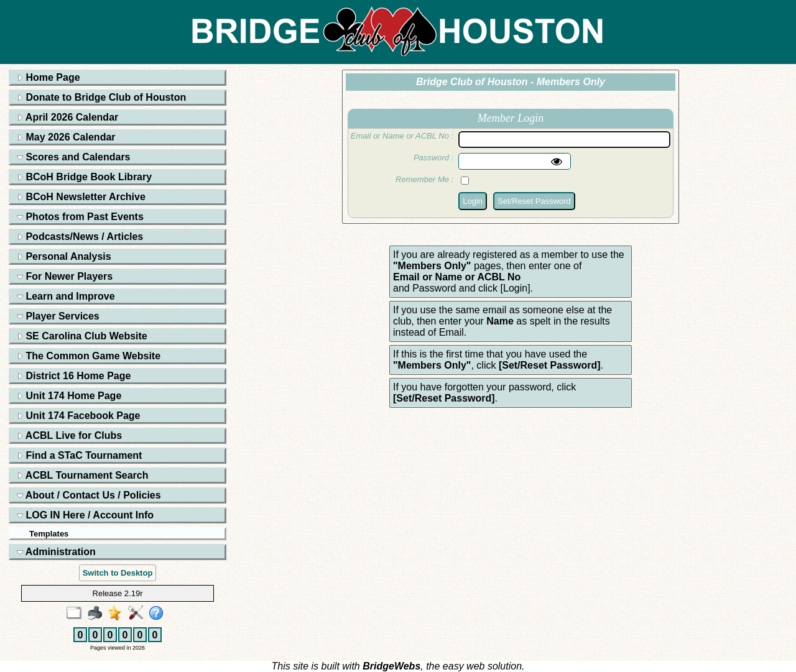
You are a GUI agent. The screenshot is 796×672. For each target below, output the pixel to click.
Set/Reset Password (534, 201)
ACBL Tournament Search (83, 475)
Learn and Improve (66, 296)
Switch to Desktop (118, 573)
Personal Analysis (64, 256)
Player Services (58, 316)
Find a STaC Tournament (79, 455)
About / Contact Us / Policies (89, 495)
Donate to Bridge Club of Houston (101, 97)
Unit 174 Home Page (69, 396)
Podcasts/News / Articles (80, 237)
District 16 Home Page (74, 376)
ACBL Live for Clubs (69, 435)
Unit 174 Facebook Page (79, 416)
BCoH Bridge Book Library (84, 177)
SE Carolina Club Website (82, 336)
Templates (49, 534)
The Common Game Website (89, 356)
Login (473, 201)
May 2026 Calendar (66, 137)
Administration (56, 552)
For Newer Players (65, 276)
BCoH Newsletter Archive (81, 197)
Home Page (49, 77)
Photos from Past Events (80, 217)
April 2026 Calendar (67, 117)
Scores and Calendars (74, 157)
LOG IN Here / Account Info (85, 515)
